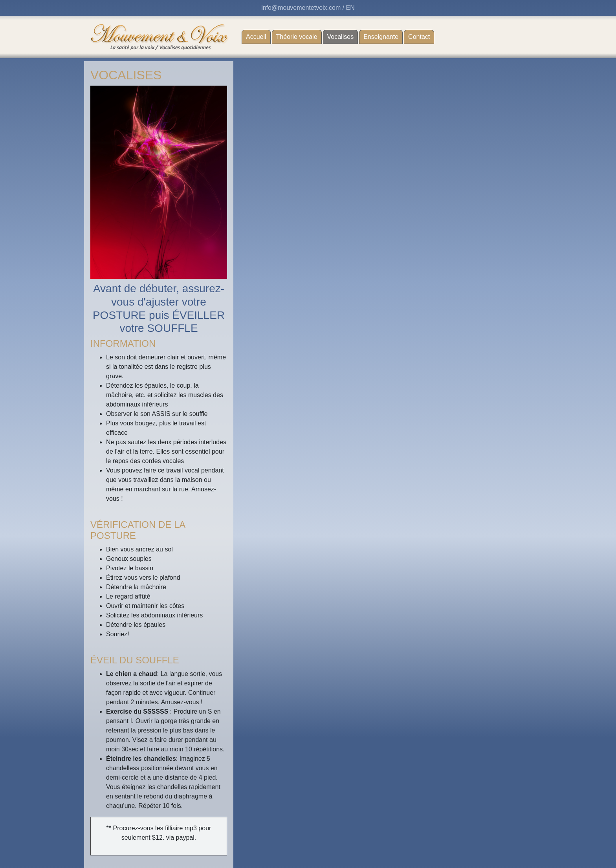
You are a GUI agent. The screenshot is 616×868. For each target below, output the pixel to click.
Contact (419, 37)
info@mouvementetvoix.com (301, 8)
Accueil (256, 37)
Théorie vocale (297, 37)
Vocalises (343, 36)
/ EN (349, 8)
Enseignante (381, 37)
